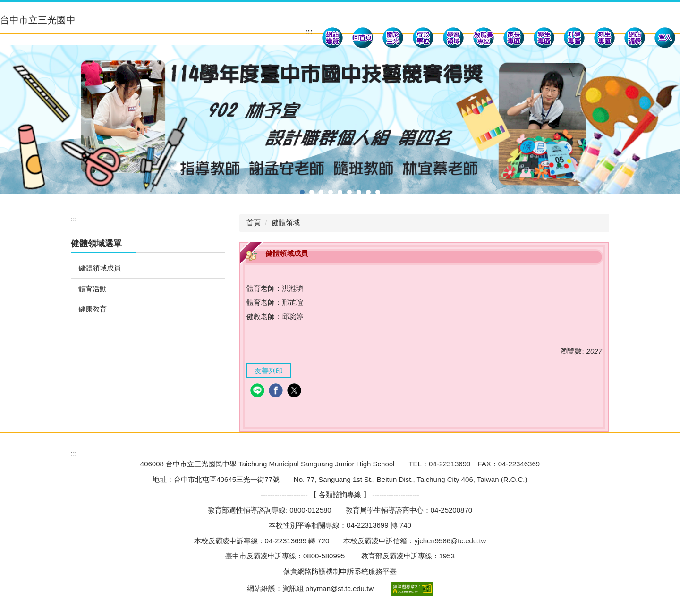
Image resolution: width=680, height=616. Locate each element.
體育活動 (93, 289)
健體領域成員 (100, 268)
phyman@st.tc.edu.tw (340, 588)
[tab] (302, 192)
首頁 (254, 223)
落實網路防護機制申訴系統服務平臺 (340, 571)
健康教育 (93, 309)
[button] (393, 39)
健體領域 (286, 223)
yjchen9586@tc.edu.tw (450, 541)
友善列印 (269, 371)
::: (309, 32)
